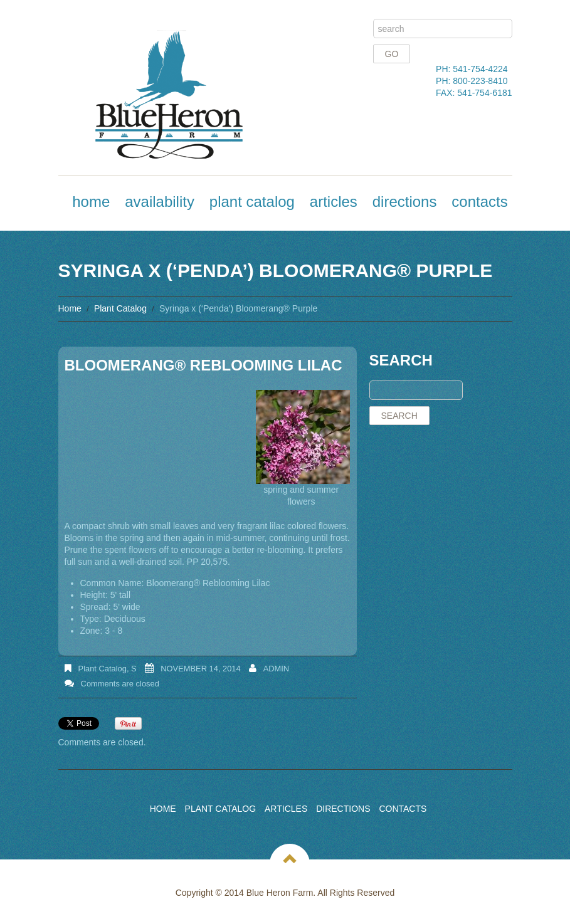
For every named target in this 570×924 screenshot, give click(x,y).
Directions (405, 202)
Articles (334, 202)
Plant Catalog (252, 202)
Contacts (479, 202)
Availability (160, 202)
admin (277, 669)
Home (91, 202)
